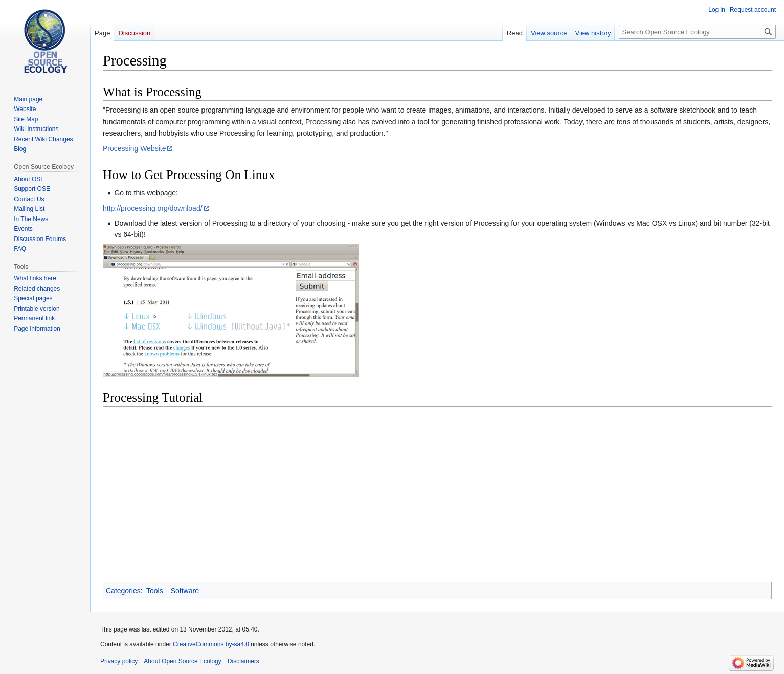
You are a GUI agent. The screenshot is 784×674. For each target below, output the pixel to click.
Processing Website (134, 148)
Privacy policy (119, 661)
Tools (155, 591)
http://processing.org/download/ (153, 208)
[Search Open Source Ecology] (697, 32)
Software (185, 591)
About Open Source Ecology (182, 661)
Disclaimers (243, 661)
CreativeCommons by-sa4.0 (211, 644)
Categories (123, 591)
